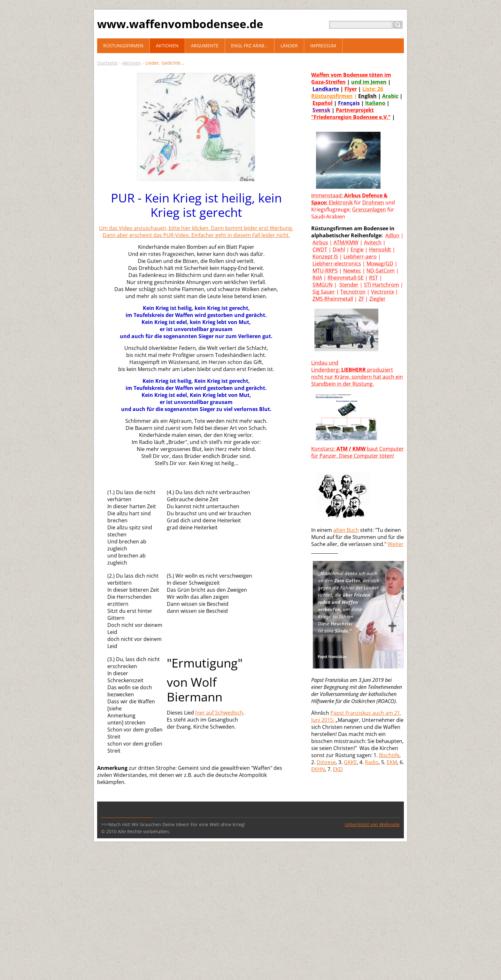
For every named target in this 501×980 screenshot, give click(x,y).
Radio (372, 762)
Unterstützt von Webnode (372, 824)
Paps (336, 713)
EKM (392, 762)
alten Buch (346, 530)
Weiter (396, 544)
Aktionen (131, 63)
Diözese (326, 762)
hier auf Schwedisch (219, 713)
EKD (338, 769)
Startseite (107, 63)
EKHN (318, 769)
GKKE (350, 762)
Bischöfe (389, 755)
